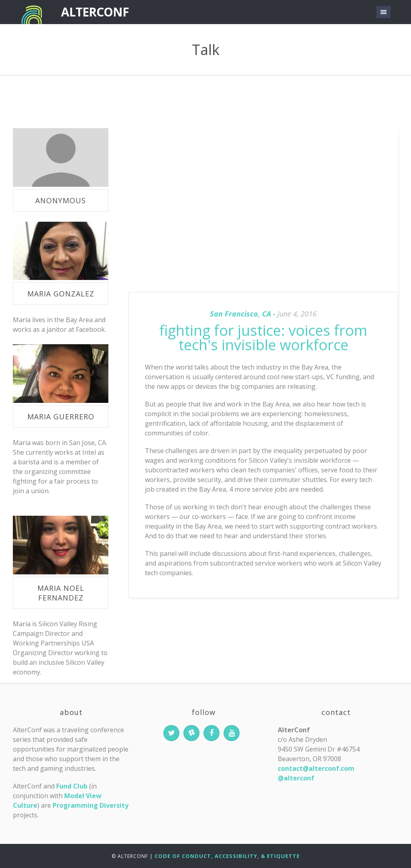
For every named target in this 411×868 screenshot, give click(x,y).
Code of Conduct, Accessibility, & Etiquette (227, 856)
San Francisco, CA (240, 314)
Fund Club (72, 786)
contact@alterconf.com (316, 768)
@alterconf (296, 778)
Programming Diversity (91, 805)
